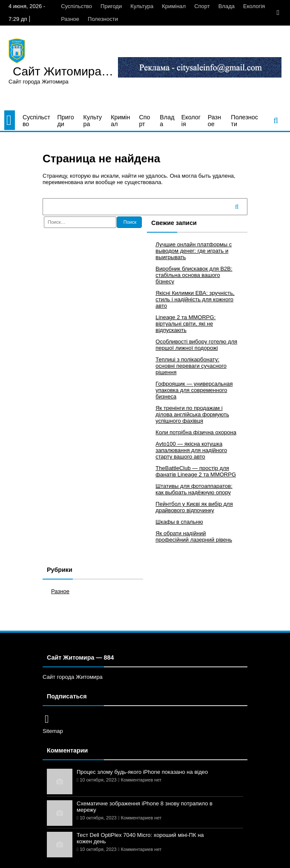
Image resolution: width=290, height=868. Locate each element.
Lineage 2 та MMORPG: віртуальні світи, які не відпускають (185, 324)
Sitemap (53, 731)
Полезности (103, 19)
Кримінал (174, 6)
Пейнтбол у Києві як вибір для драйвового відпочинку (194, 507)
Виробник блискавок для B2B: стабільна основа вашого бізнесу (194, 275)
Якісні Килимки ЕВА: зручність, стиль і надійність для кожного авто (195, 299)
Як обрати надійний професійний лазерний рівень (194, 536)
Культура (142, 6)
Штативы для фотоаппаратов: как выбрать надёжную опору (194, 489)
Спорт (202, 6)
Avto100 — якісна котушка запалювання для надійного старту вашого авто (191, 450)
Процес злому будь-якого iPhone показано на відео (142, 772)
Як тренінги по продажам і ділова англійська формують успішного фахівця (192, 414)
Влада (227, 6)
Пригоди (111, 6)
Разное (70, 19)
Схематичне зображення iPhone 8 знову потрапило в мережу (145, 807)
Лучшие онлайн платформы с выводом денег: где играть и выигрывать (194, 251)
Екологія (254, 6)
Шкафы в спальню (179, 522)
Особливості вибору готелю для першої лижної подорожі (196, 345)
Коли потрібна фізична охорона (196, 432)
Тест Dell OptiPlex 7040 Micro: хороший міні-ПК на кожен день (140, 838)
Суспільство (76, 6)
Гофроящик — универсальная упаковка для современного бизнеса (194, 390)
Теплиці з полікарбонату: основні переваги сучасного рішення (191, 366)
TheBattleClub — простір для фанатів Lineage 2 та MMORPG (196, 471)
